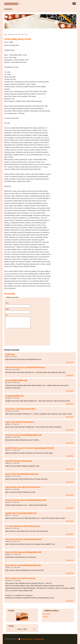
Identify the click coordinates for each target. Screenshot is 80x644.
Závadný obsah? (27, 639)
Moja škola (46, 614)
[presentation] (18, 334)
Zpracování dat (39, 639)
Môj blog (46, 617)
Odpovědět (70, 362)
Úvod (5, 34)
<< (10, 629)
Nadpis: (7, 309)
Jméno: (7, 303)
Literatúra (8, 9)
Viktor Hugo (11, 34)
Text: (6, 315)
